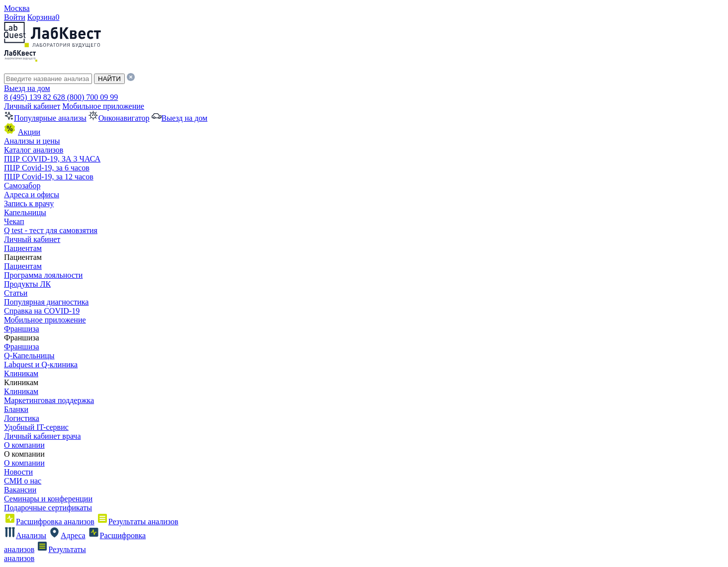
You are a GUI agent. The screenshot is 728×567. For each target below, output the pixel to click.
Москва (17, 8)
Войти (15, 17)
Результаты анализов (137, 522)
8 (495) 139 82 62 (33, 97)
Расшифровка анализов (49, 522)
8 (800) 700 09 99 (90, 97)
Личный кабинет (32, 106)
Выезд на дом (27, 88)
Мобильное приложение (103, 106)
